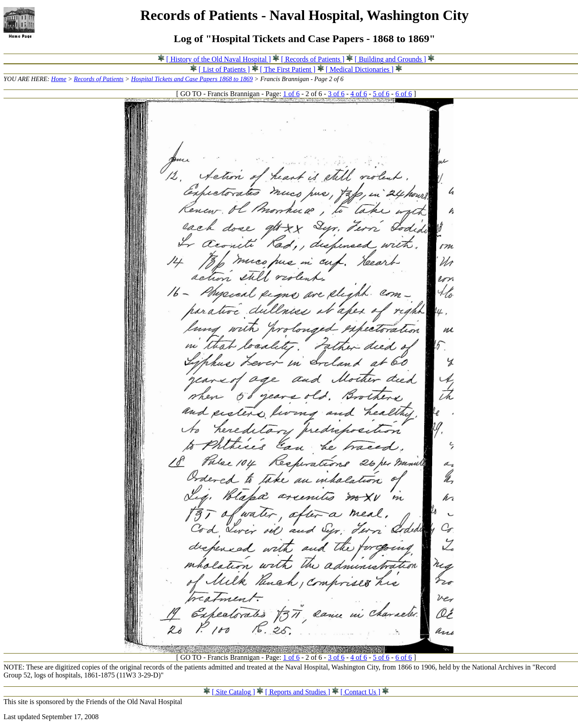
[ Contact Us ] (360, 692)
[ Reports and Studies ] (298, 692)
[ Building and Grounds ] (390, 59)
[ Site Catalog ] (233, 692)
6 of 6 (404, 94)
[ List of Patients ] (224, 69)
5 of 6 (381, 94)
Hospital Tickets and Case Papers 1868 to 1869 (192, 79)
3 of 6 (336, 94)
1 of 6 (291, 94)
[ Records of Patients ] (313, 59)
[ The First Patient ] (288, 69)
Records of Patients (99, 79)
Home (59, 79)
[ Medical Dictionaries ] (360, 69)
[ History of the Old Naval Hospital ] (219, 59)
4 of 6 (359, 94)
